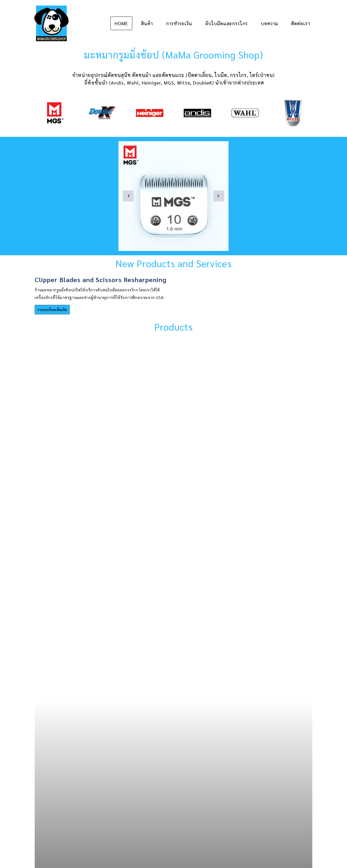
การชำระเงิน (179, 23)
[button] (128, 196)
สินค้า (147, 23)
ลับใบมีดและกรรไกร (226, 23)
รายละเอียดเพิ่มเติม (52, 309)
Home (121, 23)
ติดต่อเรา (301, 23)
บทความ (269, 23)
